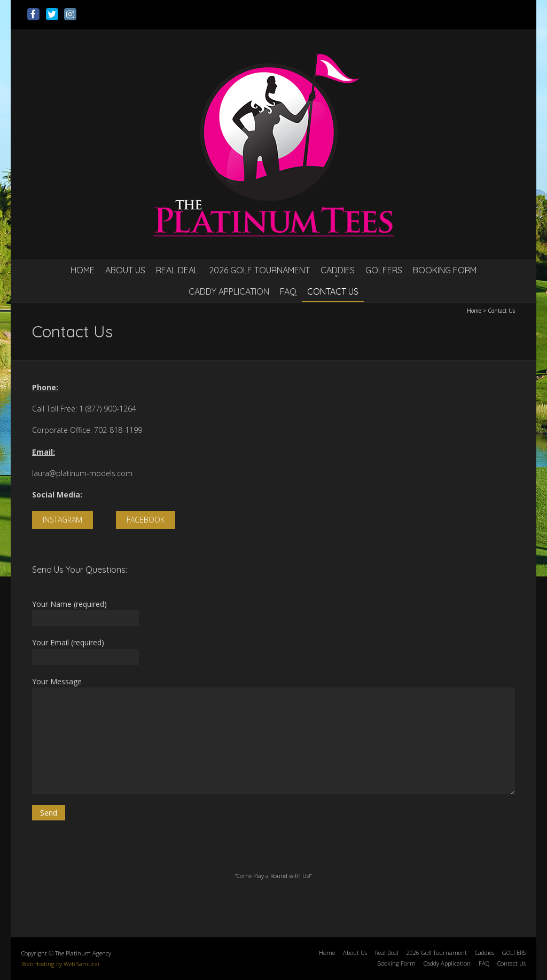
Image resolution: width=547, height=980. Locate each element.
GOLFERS (384, 270)
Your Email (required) (273, 651)
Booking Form (445, 270)
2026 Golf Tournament (259, 270)
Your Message (273, 735)
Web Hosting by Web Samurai (60, 964)
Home (83, 270)
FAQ (288, 291)
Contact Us (333, 291)
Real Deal (177, 270)
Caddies (338, 270)
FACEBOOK (146, 520)
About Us (125, 270)
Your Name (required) (273, 612)
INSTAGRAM (62, 520)
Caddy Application (229, 291)
